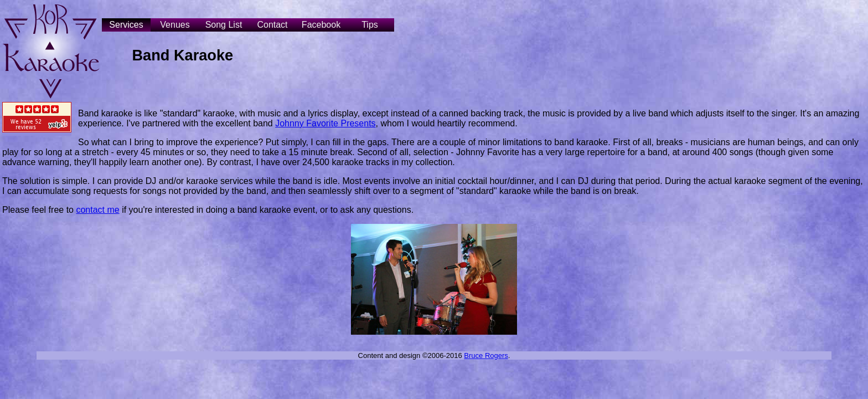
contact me (97, 210)
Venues (175, 25)
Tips (370, 25)
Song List (224, 25)
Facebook (321, 25)
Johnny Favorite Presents (325, 123)
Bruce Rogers (486, 355)
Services (126, 25)
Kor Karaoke (51, 51)
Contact (272, 25)
